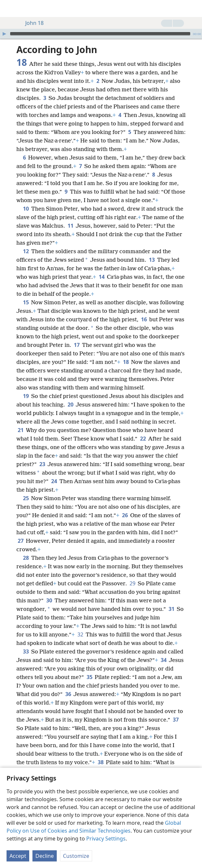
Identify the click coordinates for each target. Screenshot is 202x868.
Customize (76, 856)
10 (26, 209)
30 (49, 600)
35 (89, 677)
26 (125, 515)
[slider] (100, 34)
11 (70, 226)
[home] (10, 9)
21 (20, 430)
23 (42, 464)
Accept (18, 856)
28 (26, 558)
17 (77, 345)
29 (132, 583)
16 (144, 319)
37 (176, 720)
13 (152, 260)
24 (54, 481)
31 (171, 609)
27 (20, 541)
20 (70, 405)
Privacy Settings (106, 839)
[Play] (4, 34)
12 (26, 251)
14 (101, 277)
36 (68, 694)
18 (126, 362)
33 (26, 651)
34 (163, 660)
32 (80, 634)
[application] (101, 34)
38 (101, 762)
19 (26, 396)
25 (26, 498)
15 (26, 302)
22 (143, 439)
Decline (45, 856)
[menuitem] (10, 9)
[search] (194, 9)
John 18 (31, 23)
